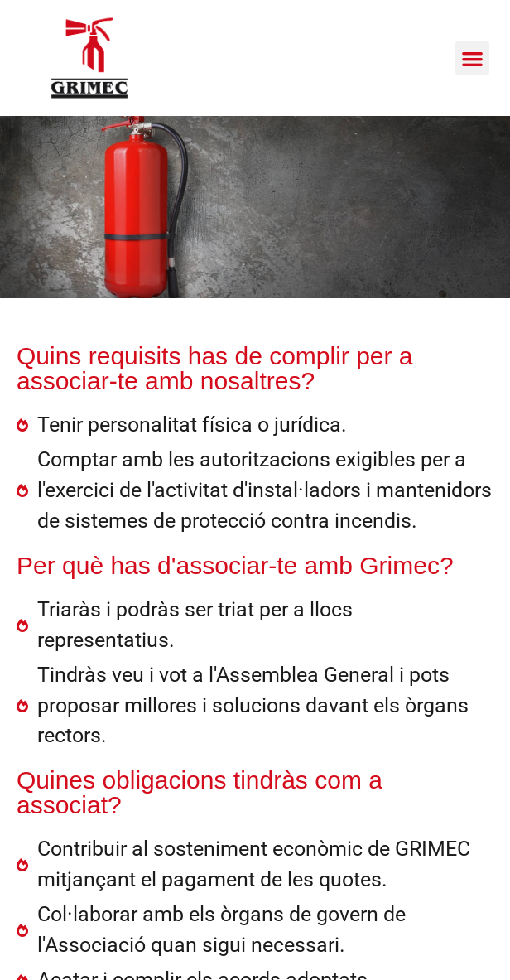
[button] (472, 58)
